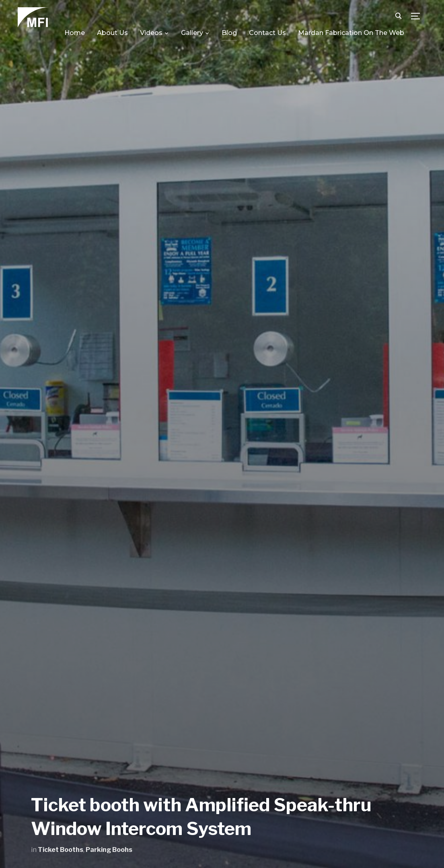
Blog (229, 33)
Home (75, 33)
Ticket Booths (61, 850)
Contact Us (267, 33)
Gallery (192, 33)
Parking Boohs (109, 850)
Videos (151, 33)
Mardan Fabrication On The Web (351, 33)
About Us (112, 33)
